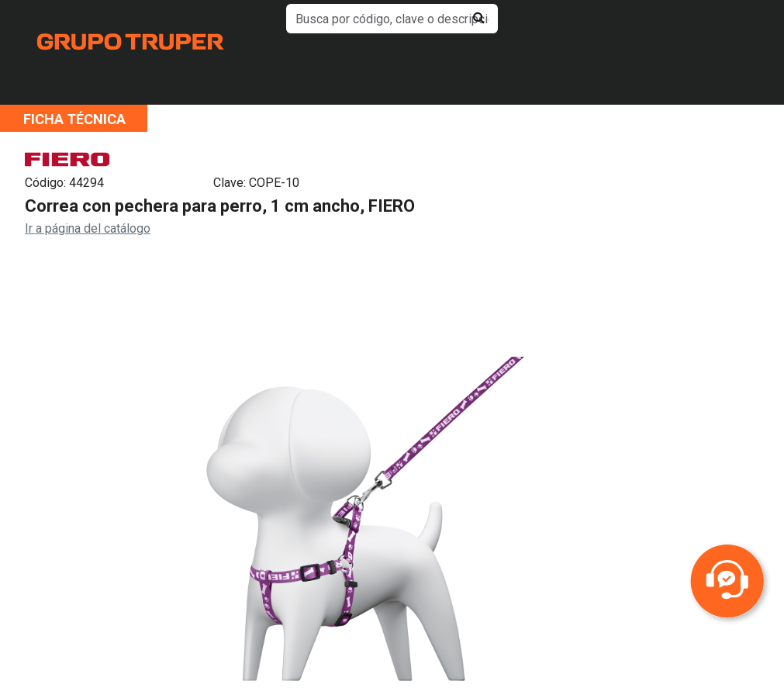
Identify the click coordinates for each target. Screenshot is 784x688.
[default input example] (392, 19)
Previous (85, 537)
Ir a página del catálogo (88, 228)
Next (638, 537)
